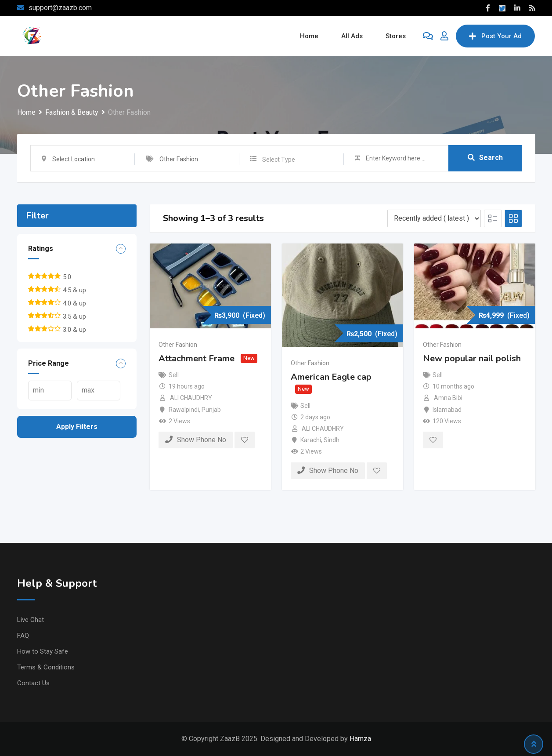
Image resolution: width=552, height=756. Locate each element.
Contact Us (33, 683)
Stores (396, 36)
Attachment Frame (197, 358)
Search (485, 158)
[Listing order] (434, 218)
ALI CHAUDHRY (191, 398)
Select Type (279, 160)
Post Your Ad (495, 36)
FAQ (23, 636)
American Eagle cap (331, 376)
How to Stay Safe (43, 651)
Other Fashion (178, 345)
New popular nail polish (472, 358)
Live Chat (31, 620)
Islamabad (447, 410)
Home (309, 36)
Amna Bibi (448, 398)
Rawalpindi (184, 410)
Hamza (360, 739)
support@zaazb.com (60, 8)
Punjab (211, 410)
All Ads (352, 36)
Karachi (311, 440)
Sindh (332, 440)
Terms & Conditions (46, 667)
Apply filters (77, 427)
